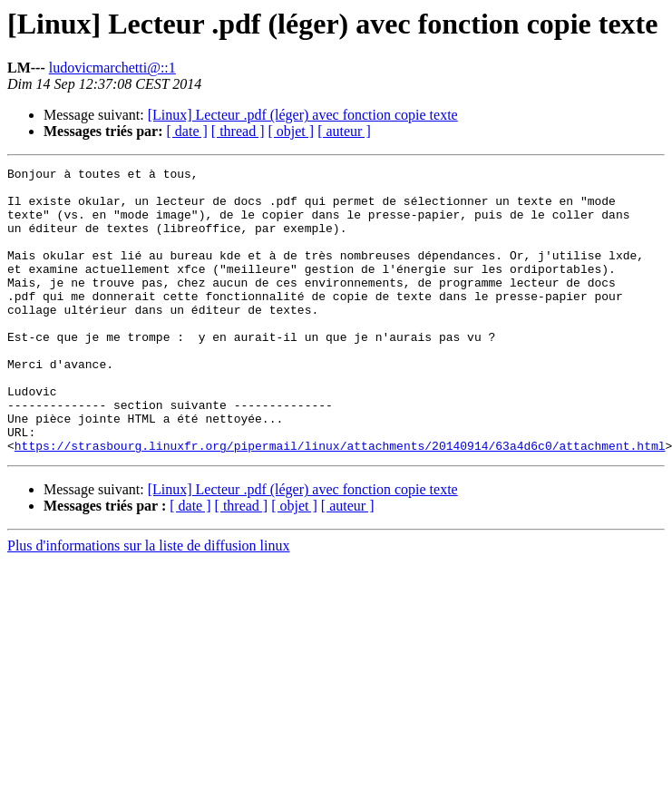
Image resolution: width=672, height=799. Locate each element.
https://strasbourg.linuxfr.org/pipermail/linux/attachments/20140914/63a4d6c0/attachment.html (340, 502)
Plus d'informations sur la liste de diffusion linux (148, 603)
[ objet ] (291, 131)
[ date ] (187, 131)
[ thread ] (238, 131)
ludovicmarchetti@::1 (112, 68)
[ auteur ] (344, 131)
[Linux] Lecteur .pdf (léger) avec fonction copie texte (303, 115)
